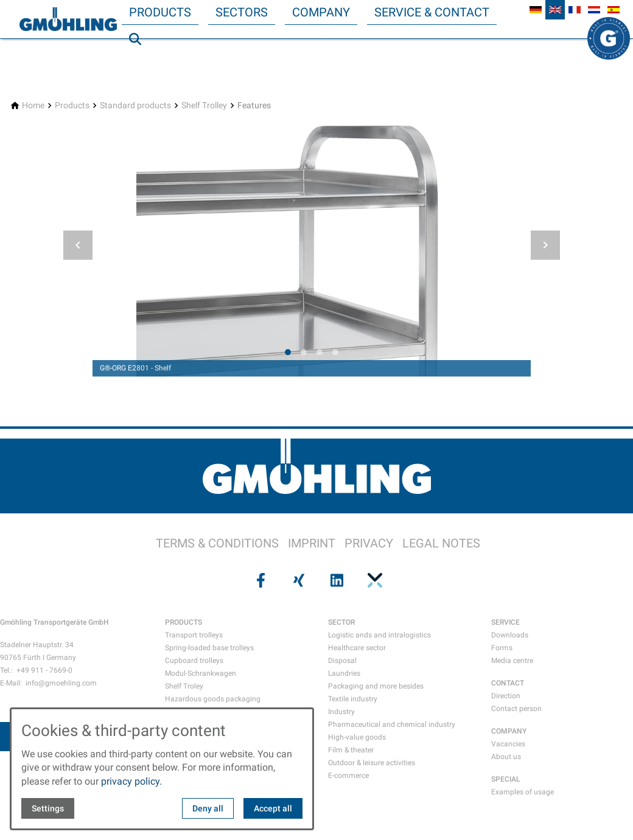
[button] (78, 245)
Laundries (344, 673)
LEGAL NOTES (441, 543)
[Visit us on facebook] (259, 580)
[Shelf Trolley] (204, 106)
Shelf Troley (184, 686)
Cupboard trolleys (194, 661)
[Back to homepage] (68, 19)
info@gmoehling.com (61, 683)
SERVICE (505, 622)
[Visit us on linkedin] (335, 580)
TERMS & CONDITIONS (217, 543)
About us (506, 757)
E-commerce (348, 776)
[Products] (72, 106)
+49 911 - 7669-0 (44, 670)
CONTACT (508, 683)
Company (321, 12)
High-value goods (357, 737)
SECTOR (341, 622)
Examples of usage (523, 792)
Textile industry (353, 699)
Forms (502, 648)
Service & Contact (432, 12)
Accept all (273, 808)
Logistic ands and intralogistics (379, 635)
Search (141, 63)
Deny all (208, 808)
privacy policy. (131, 781)
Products (160, 12)
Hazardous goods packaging (213, 699)
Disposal (342, 661)
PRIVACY (369, 543)
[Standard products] (135, 106)
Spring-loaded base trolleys (209, 648)
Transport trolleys (194, 635)
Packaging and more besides (376, 686)
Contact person (516, 709)
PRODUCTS (184, 622)
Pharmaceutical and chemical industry (392, 724)
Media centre (512, 661)
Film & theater (351, 750)
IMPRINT (312, 543)
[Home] (33, 106)
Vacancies (508, 744)
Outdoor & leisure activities (372, 763)
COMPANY (509, 731)
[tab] (288, 352)
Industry (341, 712)
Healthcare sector (357, 648)
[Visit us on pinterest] (373, 580)
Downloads (510, 635)
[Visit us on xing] (298, 580)
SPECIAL (506, 779)
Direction (506, 696)
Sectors (242, 12)
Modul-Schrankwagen (201, 673)
